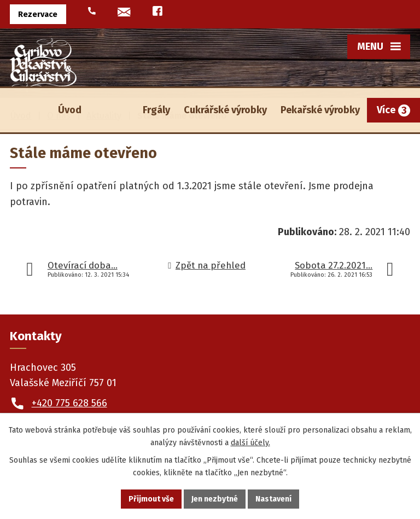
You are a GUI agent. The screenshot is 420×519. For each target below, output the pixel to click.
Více (386, 110)
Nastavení (273, 499)
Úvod (70, 110)
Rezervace (38, 14)
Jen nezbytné (215, 499)
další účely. (250, 443)
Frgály (156, 110)
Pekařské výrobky (320, 110)
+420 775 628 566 (69, 403)
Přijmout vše (151, 499)
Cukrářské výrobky (225, 110)
